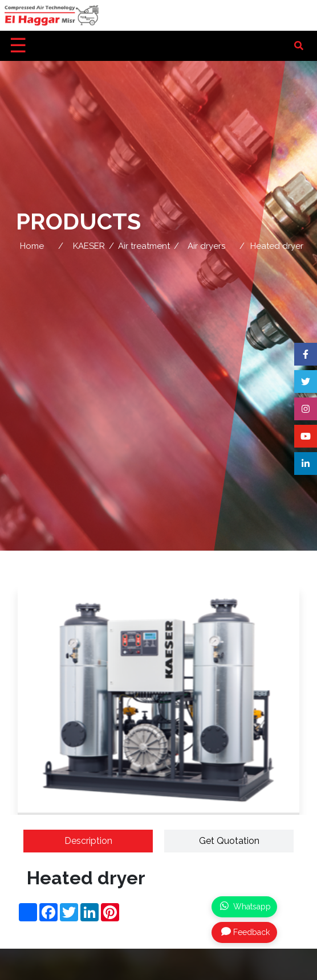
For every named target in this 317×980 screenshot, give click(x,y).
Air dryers (206, 246)
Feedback (245, 932)
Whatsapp (245, 906)
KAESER (89, 246)
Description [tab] (88, 841)
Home (32, 246)
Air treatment (144, 246)
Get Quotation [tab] (229, 841)
